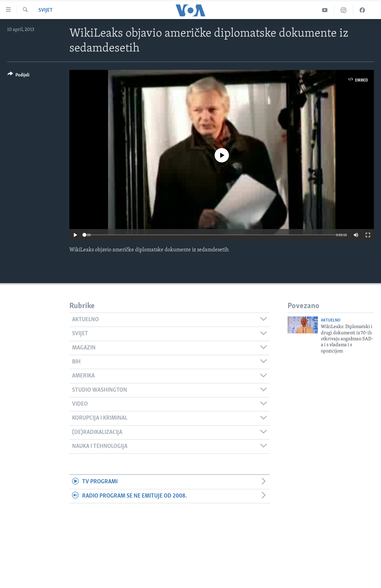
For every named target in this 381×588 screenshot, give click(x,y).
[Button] (18, 76)
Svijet (46, 10)
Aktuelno (331, 320)
